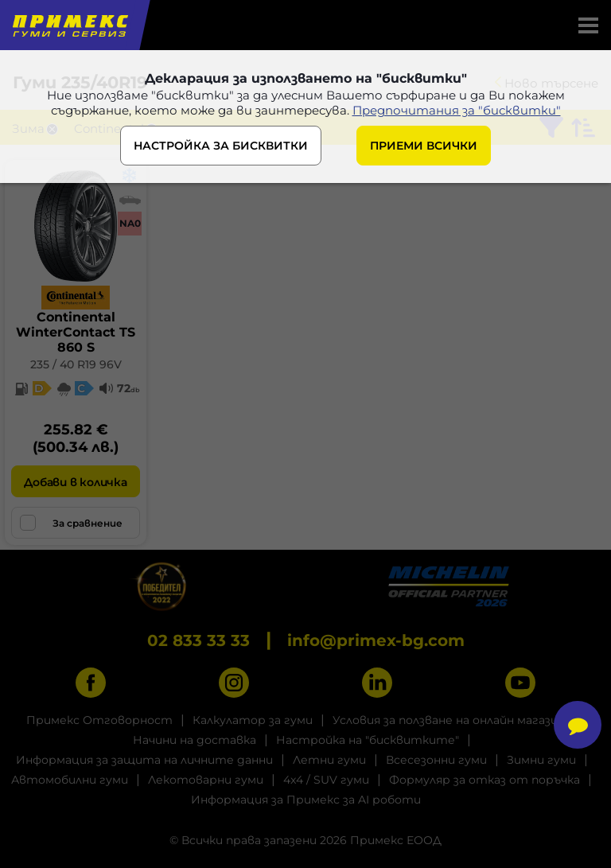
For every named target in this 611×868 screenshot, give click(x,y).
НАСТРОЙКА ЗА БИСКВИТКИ (221, 146)
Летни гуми (329, 760)
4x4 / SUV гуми (326, 780)
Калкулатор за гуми (253, 720)
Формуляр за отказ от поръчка (485, 780)
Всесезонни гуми (436, 760)
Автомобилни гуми (70, 780)
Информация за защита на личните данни (144, 760)
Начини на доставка (195, 740)
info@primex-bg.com (376, 640)
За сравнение (71, 523)
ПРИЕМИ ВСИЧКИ (424, 146)
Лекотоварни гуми (206, 780)
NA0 (130, 223)
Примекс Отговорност (99, 720)
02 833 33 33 (198, 640)
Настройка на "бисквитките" (368, 740)
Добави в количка (75, 482)
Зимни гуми (541, 760)
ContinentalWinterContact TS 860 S (76, 332)
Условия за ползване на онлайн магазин (449, 720)
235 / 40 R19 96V (76, 364)
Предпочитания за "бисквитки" (457, 110)
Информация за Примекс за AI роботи (306, 800)
